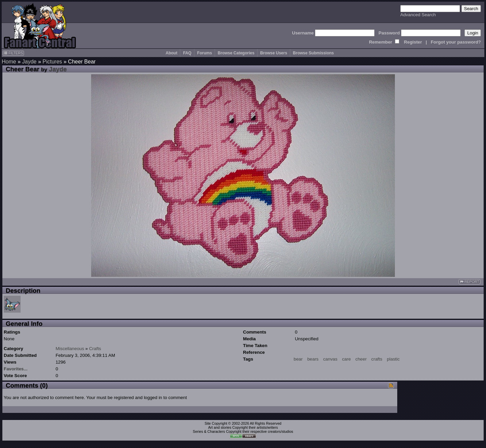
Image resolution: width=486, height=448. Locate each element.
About (172, 53)
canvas (330, 359)
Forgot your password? (456, 42)
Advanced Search (418, 15)
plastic (393, 359)
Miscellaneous (70, 349)
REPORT (469, 282)
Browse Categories (236, 53)
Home (9, 62)
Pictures (52, 62)
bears (313, 359)
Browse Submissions (313, 53)
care (346, 359)
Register (413, 42)
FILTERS (13, 53)
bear (298, 359)
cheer (361, 359)
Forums (205, 53)
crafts (377, 359)
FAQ (187, 53)
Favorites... (16, 369)
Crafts (95, 349)
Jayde (29, 62)
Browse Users (274, 53)
